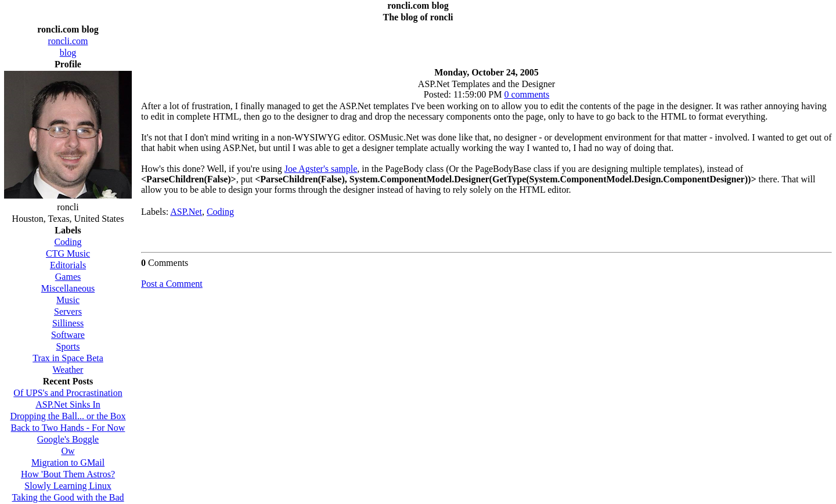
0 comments (527, 94)
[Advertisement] (487, 42)
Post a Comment (172, 284)
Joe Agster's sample (321, 169)
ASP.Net (186, 212)
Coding (220, 212)
